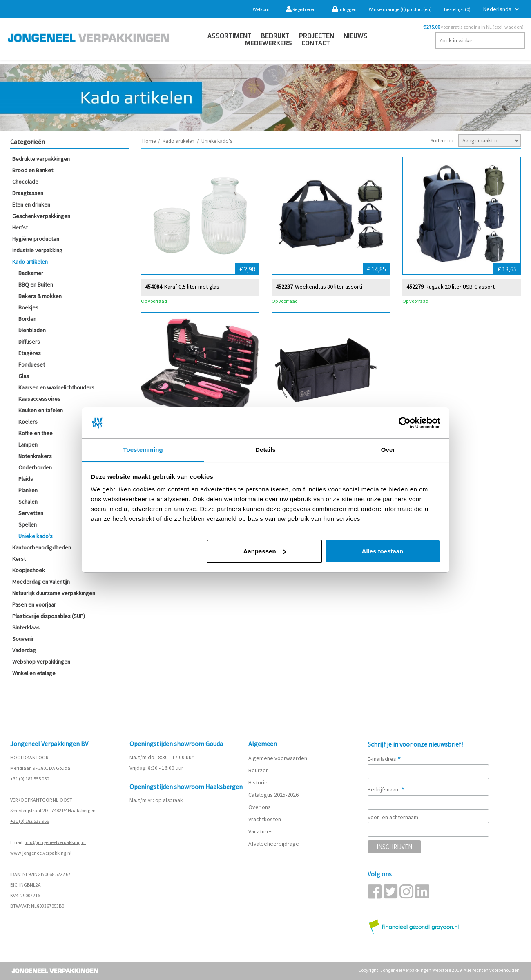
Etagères (30, 353)
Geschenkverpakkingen (41, 216)
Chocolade (25, 182)
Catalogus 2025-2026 (273, 795)
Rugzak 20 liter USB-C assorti (461, 286)
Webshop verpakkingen (41, 662)
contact (316, 43)
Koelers (28, 422)
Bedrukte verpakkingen (41, 159)
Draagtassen (28, 193)
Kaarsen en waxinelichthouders (56, 387)
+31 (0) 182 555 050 (30, 779)
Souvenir (23, 639)
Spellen (28, 524)
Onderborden (35, 467)
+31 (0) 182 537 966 (30, 821)
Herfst (20, 227)
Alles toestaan (383, 551)
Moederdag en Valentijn (41, 582)
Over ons (260, 807)
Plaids (26, 479)
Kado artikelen (30, 262)
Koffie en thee (36, 433)
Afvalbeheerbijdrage (274, 844)
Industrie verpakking (37, 250)
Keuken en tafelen (41, 410)
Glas (24, 376)
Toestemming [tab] (143, 450)
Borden (27, 319)
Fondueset (32, 364)
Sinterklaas (26, 627)
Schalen (28, 502)
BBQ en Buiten (36, 284)
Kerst (19, 559)
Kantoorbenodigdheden (42, 547)
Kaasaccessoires (39, 399)
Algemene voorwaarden (278, 758)
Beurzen (259, 770)
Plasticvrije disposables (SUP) (49, 616)
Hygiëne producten (36, 239)
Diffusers (29, 342)
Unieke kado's (36, 536)
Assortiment (230, 36)
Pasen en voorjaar (34, 604)
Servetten (31, 513)
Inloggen (344, 9)
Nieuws (356, 36)
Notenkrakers (35, 456)
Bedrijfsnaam (386, 789)
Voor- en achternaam (393, 817)
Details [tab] (265, 450)
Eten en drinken (31, 204)
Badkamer (31, 273)
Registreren (301, 9)
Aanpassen (265, 551)
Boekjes (28, 307)
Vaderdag (24, 650)
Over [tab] (388, 450)
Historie (258, 782)
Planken (28, 490)
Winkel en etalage (34, 673)
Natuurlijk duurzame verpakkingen (54, 593)
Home (149, 141)
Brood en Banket (33, 170)
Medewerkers (269, 43)
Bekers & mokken (40, 296)
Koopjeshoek (29, 570)
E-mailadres (384, 759)
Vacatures (261, 831)
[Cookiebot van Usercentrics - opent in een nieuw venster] (405, 423)
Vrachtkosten (265, 819)
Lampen (28, 444)
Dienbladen (32, 330)
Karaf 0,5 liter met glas (192, 286)
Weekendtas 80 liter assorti (329, 286)
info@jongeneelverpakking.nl (55, 842)
